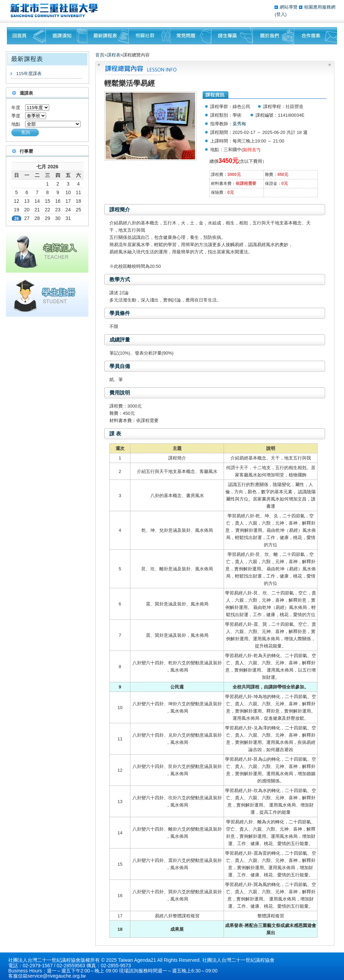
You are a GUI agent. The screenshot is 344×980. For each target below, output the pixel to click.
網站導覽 (289, 7)
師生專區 (232, 36)
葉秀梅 (239, 124)
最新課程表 (108, 36)
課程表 (114, 55)
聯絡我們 (316, 36)
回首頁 (26, 36)
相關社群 (149, 36)
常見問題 (191, 36)
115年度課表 (29, 73)
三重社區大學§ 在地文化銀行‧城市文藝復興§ (56, 10)
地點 (16, 124)
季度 (16, 116)
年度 (16, 108)
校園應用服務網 (320, 7)
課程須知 (67, 36)
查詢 (25, 132)
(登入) (281, 14)
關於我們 (273, 36)
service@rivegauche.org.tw (57, 976)
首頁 (100, 55)
